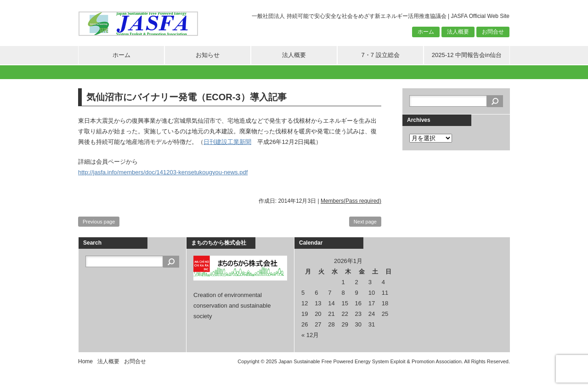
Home (85, 361)
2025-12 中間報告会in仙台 (467, 55)
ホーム (426, 32)
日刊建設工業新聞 (227, 142)
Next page (365, 222)
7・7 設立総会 (380, 55)
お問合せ (493, 32)
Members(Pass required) (351, 201)
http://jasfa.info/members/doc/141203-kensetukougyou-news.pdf (163, 172)
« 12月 (310, 335)
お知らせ (208, 55)
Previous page (99, 222)
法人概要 (458, 32)
